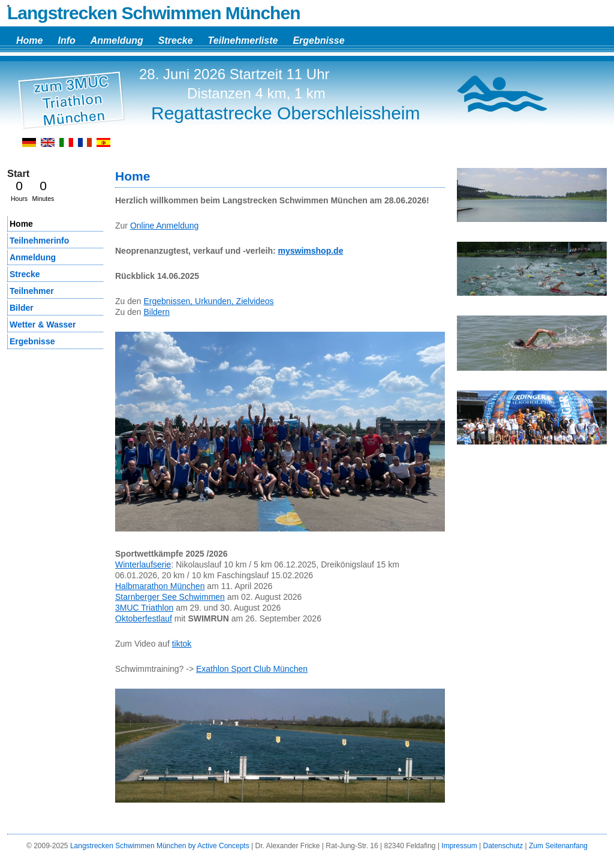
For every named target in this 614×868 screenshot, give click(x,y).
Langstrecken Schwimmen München (153, 13)
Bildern (156, 312)
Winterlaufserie (143, 564)
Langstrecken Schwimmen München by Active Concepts (160, 846)
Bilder (22, 308)
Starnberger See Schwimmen (170, 597)
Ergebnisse (318, 40)
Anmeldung (117, 40)
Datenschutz (503, 846)
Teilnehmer (32, 291)
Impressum (459, 846)
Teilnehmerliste (243, 40)
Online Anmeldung (164, 226)
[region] (532, 199)
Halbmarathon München (160, 586)
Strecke (176, 40)
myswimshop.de (311, 251)
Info (66, 40)
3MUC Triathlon (144, 608)
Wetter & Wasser (43, 325)
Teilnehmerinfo (39, 241)
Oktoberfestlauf (144, 618)
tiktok (182, 644)
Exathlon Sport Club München (252, 669)
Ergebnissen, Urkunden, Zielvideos (208, 301)
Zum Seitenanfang (558, 846)
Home (29, 40)
